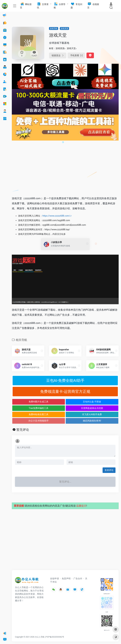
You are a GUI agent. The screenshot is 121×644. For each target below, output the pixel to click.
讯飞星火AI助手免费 (92, 414)
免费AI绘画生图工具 (39, 414)
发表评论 (109, 470)
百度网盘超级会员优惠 (92, 408)
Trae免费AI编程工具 (38, 408)
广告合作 (78, 579)
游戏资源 (64, 28)
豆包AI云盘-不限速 (92, 402)
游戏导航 (54, 28)
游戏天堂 (71, 48)
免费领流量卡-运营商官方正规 (65, 392)
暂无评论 (23, 430)
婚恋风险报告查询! (92, 421)
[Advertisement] (65, 170)
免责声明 (66, 579)
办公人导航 (40, 637)
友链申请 (55, 579)
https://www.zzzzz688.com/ (56, 216)
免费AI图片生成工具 (39, 402)
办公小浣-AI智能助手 (39, 421)
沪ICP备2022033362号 (55, 637)
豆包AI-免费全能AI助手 (65, 381)
